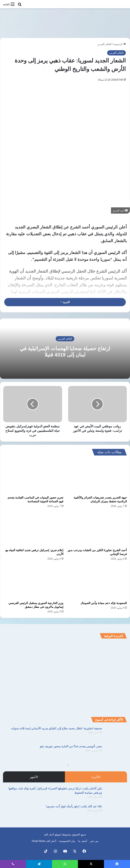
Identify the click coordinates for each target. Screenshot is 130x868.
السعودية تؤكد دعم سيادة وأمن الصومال (104, 603)
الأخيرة (96, 777)
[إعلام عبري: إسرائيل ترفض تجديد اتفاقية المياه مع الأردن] (33, 529)
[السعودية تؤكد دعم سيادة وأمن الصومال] (97, 582)
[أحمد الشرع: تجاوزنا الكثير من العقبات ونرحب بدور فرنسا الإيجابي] (97, 529)
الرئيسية (120, 44)
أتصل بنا (83, 841)
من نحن (94, 841)
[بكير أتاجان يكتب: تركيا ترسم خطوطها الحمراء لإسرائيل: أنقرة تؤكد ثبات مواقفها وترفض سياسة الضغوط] (116, 794)
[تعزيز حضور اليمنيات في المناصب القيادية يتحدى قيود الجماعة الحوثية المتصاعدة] (33, 477)
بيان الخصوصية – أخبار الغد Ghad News (53, 841)
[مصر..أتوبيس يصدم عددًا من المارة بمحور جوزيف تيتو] (116, 752)
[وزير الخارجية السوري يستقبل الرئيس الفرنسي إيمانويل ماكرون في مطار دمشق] (33, 582)
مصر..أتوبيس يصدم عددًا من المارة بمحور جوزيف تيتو (71, 746)
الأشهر (34, 777)
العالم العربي (104, 44)
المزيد (65, 302)
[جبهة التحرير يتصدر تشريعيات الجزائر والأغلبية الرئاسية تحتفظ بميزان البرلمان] (97, 477)
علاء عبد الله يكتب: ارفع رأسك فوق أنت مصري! (74, 806)
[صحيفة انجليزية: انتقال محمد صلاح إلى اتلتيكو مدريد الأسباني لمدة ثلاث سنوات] (116, 734)
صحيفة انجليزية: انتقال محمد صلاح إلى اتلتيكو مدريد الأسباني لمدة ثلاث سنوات (56, 728)
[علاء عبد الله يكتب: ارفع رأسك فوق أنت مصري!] (116, 812)
